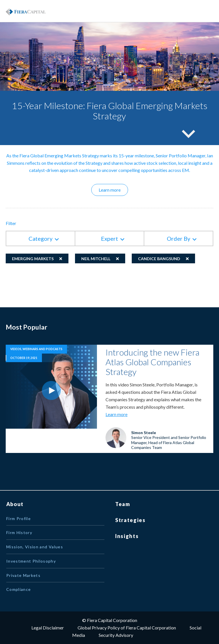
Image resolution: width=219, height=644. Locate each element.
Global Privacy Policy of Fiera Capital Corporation (127, 628)
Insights (127, 536)
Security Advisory (116, 635)
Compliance (19, 589)
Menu (199, 11)
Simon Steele (144, 433)
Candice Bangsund (159, 259)
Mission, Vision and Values (35, 547)
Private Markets (23, 575)
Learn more (113, 190)
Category (40, 238)
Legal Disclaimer (48, 628)
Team (123, 504)
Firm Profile (19, 518)
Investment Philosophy (31, 561)
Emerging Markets (33, 259)
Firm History (19, 532)
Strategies (130, 520)
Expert (109, 238)
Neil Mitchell (96, 259)
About (15, 504)
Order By (179, 238)
